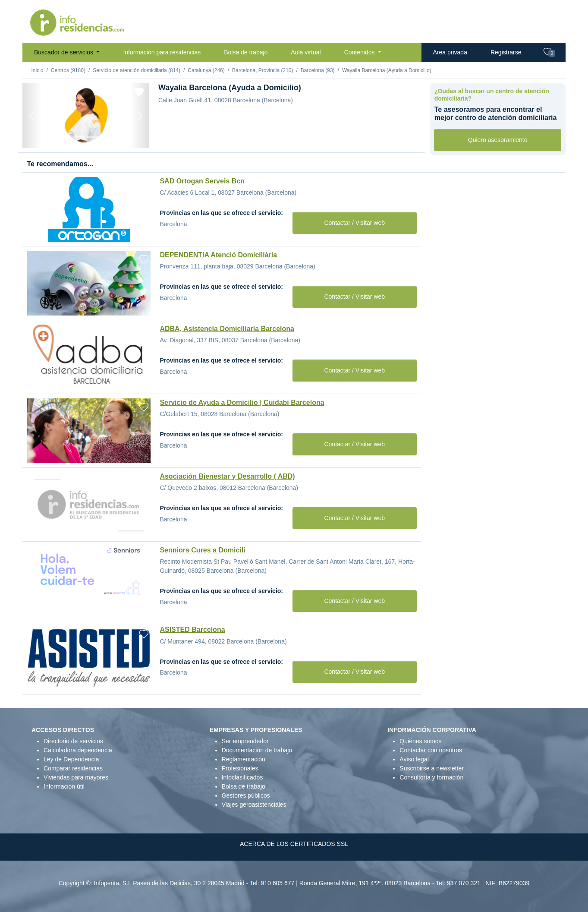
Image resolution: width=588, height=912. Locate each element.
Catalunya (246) (206, 70)
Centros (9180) (68, 70)
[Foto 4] (109, 137)
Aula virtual (306, 52)
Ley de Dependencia (71, 759)
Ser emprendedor (245, 741)
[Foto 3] (94, 137)
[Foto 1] (63, 137)
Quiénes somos (420, 741)
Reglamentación (244, 759)
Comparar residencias (73, 768)
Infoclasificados (242, 777)
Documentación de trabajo (257, 750)
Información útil (64, 786)
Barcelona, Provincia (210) (263, 70)
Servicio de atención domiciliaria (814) (137, 70)
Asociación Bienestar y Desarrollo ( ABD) (227, 476)
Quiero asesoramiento (498, 140)
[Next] (140, 116)
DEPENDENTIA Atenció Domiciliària (218, 255)
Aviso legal (414, 759)
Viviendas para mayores (76, 777)
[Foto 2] (78, 137)
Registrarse (506, 52)
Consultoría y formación (431, 777)
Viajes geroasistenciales (254, 805)
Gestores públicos (246, 795)
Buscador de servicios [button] (64, 52)
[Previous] (32, 116)
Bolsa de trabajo (246, 52)
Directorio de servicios (73, 741)
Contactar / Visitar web (354, 223)
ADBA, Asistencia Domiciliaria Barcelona (227, 329)
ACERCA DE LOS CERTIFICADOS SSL (294, 844)
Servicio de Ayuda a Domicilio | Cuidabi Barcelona (242, 402)
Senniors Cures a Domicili (202, 550)
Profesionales (240, 768)
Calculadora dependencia (78, 750)
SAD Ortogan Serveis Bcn (202, 181)
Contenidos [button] (360, 52)
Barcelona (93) (318, 70)
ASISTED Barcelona (192, 630)
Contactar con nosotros (431, 750)
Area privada (450, 52)
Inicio (38, 70)
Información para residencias (162, 52)
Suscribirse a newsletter (432, 768)
